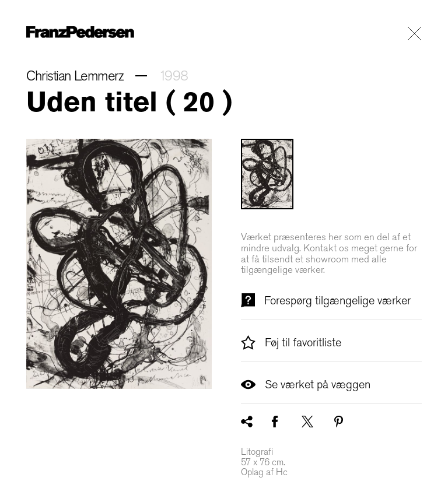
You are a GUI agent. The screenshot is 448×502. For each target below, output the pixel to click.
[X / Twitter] (307, 422)
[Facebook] (275, 422)
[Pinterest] (339, 422)
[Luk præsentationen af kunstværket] (414, 34)
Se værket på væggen (306, 384)
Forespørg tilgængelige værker (326, 300)
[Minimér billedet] (119, 264)
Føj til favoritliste (291, 342)
